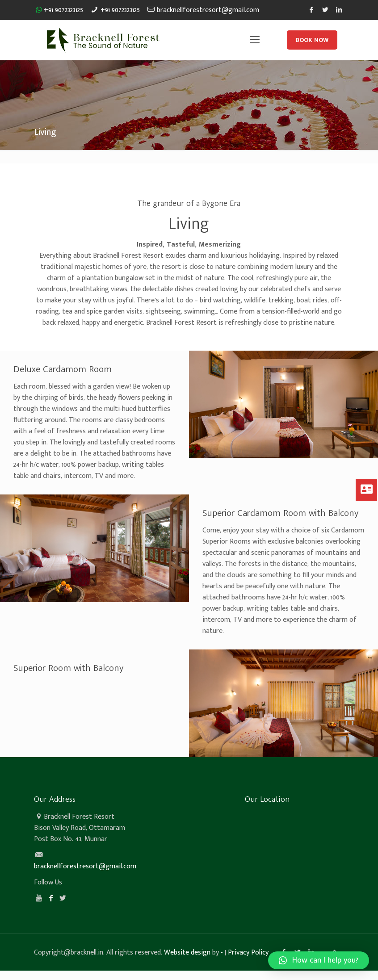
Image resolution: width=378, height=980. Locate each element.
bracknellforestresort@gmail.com (208, 10)
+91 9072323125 (63, 10)
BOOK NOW (312, 40)
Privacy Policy (248, 953)
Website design (187, 953)
